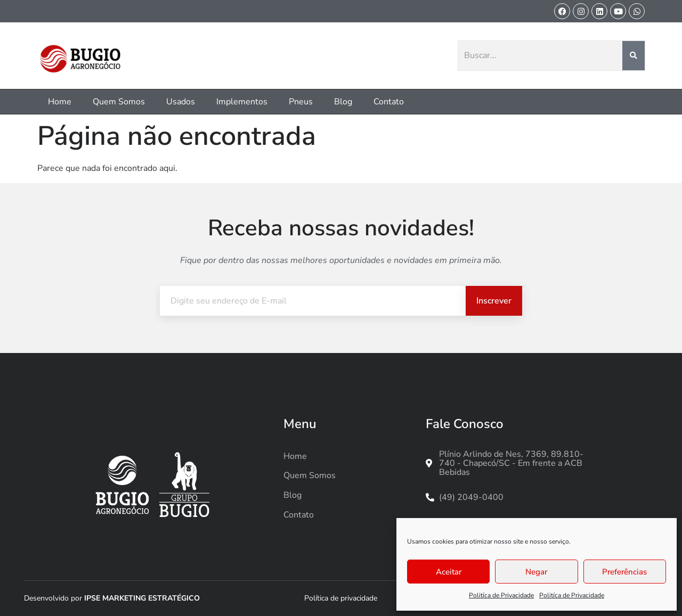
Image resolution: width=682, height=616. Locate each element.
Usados (181, 102)
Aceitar (449, 572)
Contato (389, 102)
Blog (343, 102)
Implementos (242, 102)
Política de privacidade (341, 598)
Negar (536, 572)
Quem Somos (119, 102)
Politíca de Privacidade (501, 595)
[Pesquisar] (634, 56)
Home (60, 102)
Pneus (301, 102)
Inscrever (494, 301)
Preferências (624, 572)
